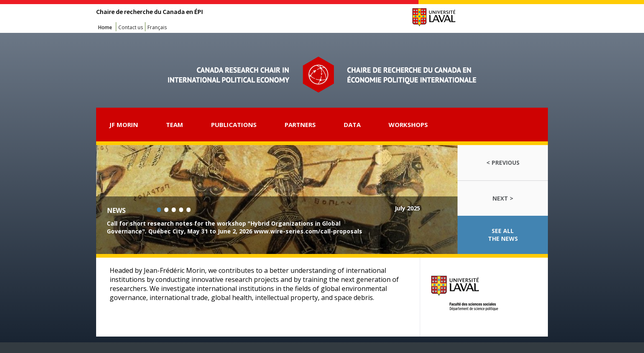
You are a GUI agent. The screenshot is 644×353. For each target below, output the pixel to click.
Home (105, 27)
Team (175, 125)
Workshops (408, 125)
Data (352, 125)
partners (300, 125)
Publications (234, 125)
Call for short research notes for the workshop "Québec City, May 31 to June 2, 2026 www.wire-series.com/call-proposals (235, 227)
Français (157, 27)
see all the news (503, 235)
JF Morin (124, 125)
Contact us (131, 27)
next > (503, 198)
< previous (503, 163)
